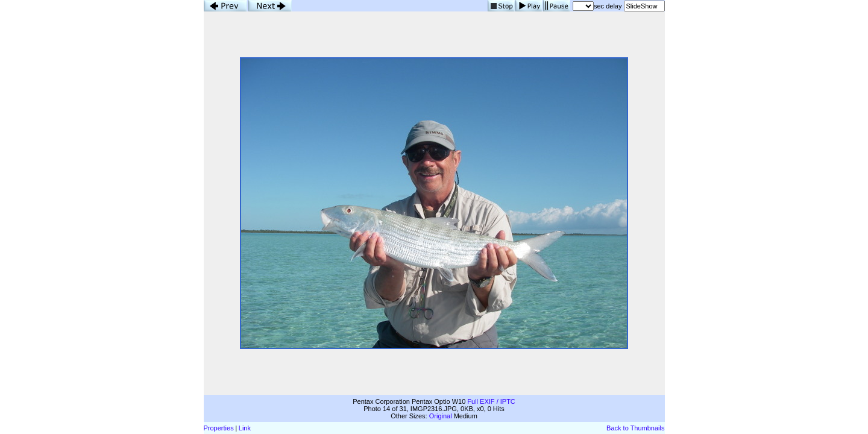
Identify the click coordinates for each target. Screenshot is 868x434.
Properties (219, 428)
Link (245, 428)
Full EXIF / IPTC (491, 401)
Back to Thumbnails (635, 428)
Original (441, 416)
